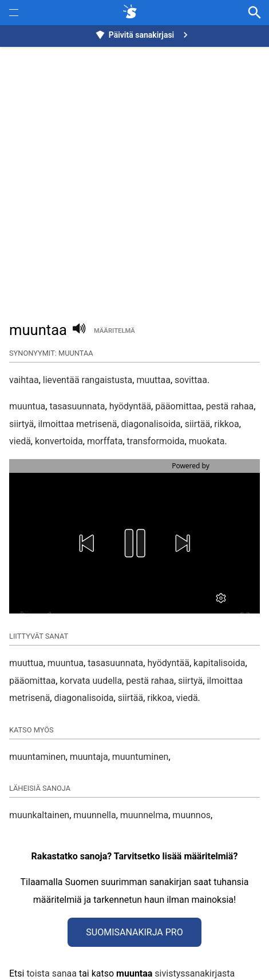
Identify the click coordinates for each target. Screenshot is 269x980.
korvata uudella (91, 641)
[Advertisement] (134, 178)
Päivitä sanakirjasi (143, 35)
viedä (20, 441)
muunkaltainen (39, 775)
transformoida (156, 441)
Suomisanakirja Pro (134, 892)
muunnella (94, 775)
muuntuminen (141, 717)
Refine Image (144, 966)
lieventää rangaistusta (88, 380)
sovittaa (191, 380)
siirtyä (21, 424)
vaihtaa (24, 380)
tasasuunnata (77, 406)
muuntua (27, 406)
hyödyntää (130, 406)
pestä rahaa (230, 406)
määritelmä (114, 331)
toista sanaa (51, 933)
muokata (207, 441)
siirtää (198, 424)
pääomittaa (178, 406)
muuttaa (153, 380)
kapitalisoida (219, 623)
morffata (105, 441)
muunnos (191, 775)
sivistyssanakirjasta (195, 933)
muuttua (26, 623)
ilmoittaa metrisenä (77, 424)
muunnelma (144, 775)
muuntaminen (37, 717)
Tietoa (71, 966)
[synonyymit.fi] (132, 13)
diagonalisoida (151, 424)
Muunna (100, 966)
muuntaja (89, 717)
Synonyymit (36, 966)
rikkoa (226, 424)
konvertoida (59, 441)
